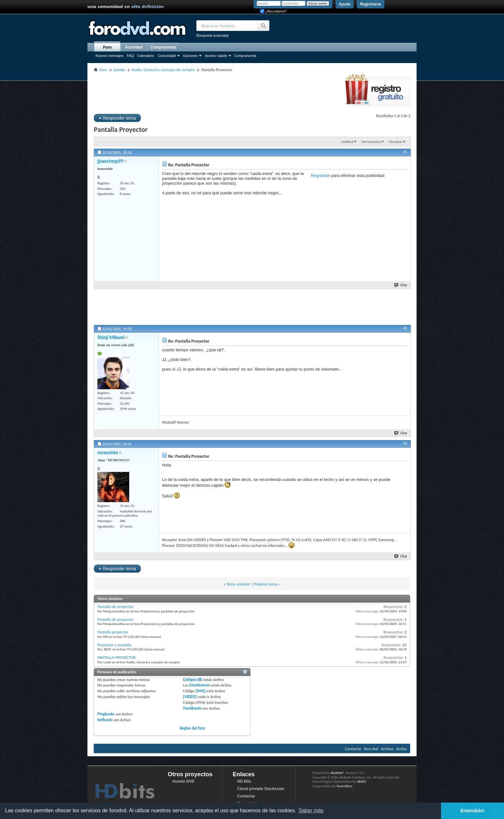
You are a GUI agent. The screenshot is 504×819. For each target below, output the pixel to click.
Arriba (401, 749)
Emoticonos (199, 685)
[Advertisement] (211, 92)
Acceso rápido (216, 56)
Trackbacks (192, 708)
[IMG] (201, 691)
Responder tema (117, 118)
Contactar (353, 749)
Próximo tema (266, 584)
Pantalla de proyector (115, 619)
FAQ (130, 56)
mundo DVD (183, 781)
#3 (405, 443)
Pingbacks (106, 714)
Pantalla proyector (113, 632)
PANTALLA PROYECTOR (117, 657)
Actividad (134, 47)
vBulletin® (337, 773)
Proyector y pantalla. (115, 645)
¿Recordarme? (273, 11)
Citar (401, 285)
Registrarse (371, 4)
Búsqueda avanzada (212, 35)
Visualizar (396, 142)
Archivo (387, 749)
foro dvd (371, 749)
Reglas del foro (193, 728)
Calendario (145, 56)
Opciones (190, 56)
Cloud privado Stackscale (261, 789)
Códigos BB (193, 680)
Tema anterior (238, 584)
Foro (108, 47)
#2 (405, 328)
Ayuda (345, 4)
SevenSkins (344, 786)
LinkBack (347, 142)
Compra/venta (245, 56)
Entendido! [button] (473, 811)
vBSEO (361, 782)
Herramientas (371, 142)
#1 (405, 152)
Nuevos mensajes (109, 56)
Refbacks (105, 720)
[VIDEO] (190, 697)
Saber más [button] (311, 810)
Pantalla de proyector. (116, 607)
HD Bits (244, 781)
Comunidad (167, 56)
